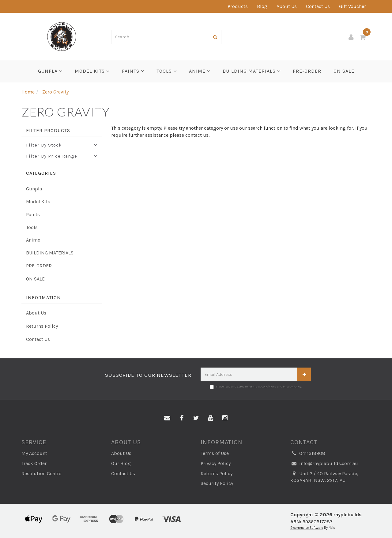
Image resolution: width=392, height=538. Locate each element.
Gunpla (50, 71)
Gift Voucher (352, 6)
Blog (262, 6)
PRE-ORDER (307, 71)
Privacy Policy (292, 387)
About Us (287, 6)
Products (238, 6)
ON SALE (344, 71)
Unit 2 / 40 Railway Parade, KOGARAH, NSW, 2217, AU (324, 477)
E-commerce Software (307, 528)
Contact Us (318, 6)
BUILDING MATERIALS (252, 71)
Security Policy (217, 483)
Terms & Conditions (262, 387)
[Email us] (167, 418)
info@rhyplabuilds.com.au (324, 464)
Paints (133, 71)
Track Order (34, 463)
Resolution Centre (41, 473)
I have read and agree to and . (256, 387)
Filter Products (48, 131)
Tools (167, 71)
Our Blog (121, 463)
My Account (34, 453)
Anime (200, 71)
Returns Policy (42, 326)
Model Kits (92, 71)
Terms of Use (215, 453)
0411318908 (308, 454)
